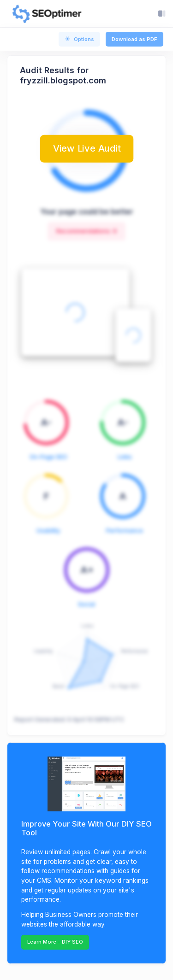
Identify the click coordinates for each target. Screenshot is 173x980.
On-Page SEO (48, 457)
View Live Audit (87, 148)
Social (86, 604)
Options (79, 39)
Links (125, 457)
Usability (48, 531)
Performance (125, 531)
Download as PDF (134, 39)
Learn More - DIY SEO (55, 942)
